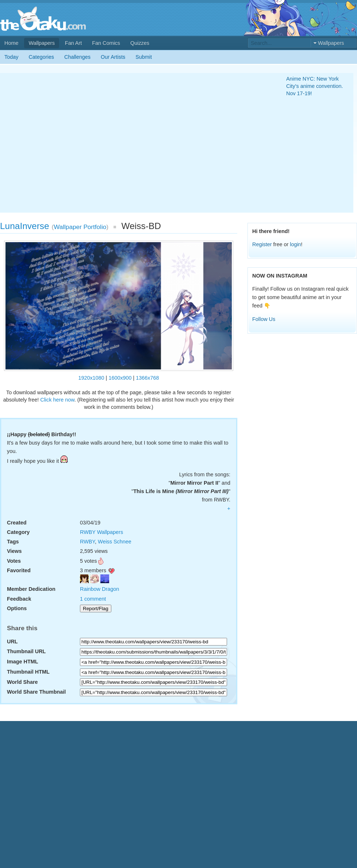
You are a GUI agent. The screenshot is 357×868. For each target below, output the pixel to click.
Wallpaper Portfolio (80, 227)
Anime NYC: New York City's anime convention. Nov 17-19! (315, 86)
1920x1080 (91, 378)
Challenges (77, 57)
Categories (41, 57)
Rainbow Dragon (99, 589)
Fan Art (73, 43)
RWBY (87, 542)
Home (11, 43)
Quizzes (140, 43)
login (295, 244)
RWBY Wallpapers (101, 532)
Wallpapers (41, 43)
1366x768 (147, 378)
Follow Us (264, 319)
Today (11, 57)
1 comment (93, 599)
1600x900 (120, 378)
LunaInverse (25, 226)
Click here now (57, 400)
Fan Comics (106, 43)
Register (262, 244)
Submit (144, 57)
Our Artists (113, 57)
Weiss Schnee (115, 542)
